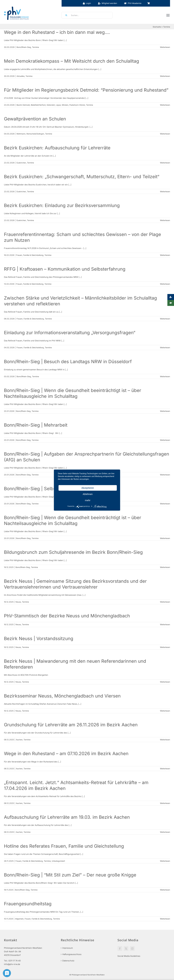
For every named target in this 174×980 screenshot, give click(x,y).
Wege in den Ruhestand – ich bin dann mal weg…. (57, 32)
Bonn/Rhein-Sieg (24, 47)
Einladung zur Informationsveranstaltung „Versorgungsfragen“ (70, 333)
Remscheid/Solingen (35, 134)
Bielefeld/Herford (38, 105)
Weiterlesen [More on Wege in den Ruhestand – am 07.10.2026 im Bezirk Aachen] (165, 769)
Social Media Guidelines (129, 956)
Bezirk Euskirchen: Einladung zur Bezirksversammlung (62, 205)
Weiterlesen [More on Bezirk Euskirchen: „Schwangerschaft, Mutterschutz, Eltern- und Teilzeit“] (165, 191)
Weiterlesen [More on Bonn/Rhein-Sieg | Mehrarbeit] (165, 440)
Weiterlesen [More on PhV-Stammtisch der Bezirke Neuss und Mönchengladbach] (165, 624)
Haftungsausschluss (72, 954)
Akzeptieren (88, 488)
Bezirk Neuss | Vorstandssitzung (39, 638)
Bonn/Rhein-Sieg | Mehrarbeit (36, 425)
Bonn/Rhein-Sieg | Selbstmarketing (41, 489)
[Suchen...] (87, 15)
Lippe (58, 105)
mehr (88, 500)
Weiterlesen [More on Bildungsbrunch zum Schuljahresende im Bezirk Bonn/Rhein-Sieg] (165, 567)
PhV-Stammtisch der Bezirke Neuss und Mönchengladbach (67, 616)
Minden (65, 105)
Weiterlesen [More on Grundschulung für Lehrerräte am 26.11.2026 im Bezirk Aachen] (165, 740)
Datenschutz (68, 961)
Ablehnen (88, 494)
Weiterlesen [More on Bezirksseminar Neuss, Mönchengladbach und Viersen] (165, 711)
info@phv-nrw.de (12, 964)
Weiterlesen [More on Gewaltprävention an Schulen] (165, 134)
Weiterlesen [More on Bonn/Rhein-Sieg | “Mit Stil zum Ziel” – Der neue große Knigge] (165, 890)
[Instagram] (132, 949)
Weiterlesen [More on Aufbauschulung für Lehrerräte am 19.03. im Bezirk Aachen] (165, 832)
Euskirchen (21, 163)
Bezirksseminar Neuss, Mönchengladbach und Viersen (62, 696)
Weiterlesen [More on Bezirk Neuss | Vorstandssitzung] (165, 647)
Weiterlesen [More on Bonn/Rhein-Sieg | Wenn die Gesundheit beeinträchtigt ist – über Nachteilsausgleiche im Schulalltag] (165, 411)
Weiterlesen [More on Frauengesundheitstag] (165, 919)
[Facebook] (120, 949)
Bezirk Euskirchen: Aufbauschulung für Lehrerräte (57, 148)
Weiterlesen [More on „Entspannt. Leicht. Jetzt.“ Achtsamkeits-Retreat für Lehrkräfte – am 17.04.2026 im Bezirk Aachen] (165, 803)
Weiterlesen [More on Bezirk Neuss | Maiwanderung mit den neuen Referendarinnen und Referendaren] (165, 682)
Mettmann (21, 134)
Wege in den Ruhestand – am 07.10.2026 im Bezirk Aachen (66, 753)
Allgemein (19, 919)
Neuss (18, 602)
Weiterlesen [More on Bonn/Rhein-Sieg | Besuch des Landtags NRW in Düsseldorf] (165, 376)
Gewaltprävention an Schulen (35, 119)
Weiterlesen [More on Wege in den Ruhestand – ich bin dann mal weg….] (165, 47)
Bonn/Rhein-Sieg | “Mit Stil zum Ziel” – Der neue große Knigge (70, 875)
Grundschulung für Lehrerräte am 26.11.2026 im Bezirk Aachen (71, 725)
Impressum (68, 948)
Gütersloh (51, 105)
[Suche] (65, 15)
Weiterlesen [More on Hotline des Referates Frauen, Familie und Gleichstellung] (165, 861)
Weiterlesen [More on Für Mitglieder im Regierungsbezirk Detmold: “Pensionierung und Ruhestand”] (165, 105)
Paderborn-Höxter (77, 105)
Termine (35, 47)
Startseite (157, 27)
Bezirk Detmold (23, 105)
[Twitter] (126, 949)
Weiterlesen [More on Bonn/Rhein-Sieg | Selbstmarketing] (165, 504)
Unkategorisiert (58, 861)
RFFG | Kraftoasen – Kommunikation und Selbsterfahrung (65, 269)
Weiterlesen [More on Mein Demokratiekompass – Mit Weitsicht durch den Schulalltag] (165, 76)
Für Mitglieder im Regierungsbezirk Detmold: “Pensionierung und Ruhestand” (86, 90)
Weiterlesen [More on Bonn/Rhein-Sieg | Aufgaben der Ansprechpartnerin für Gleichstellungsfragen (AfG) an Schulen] (165, 475)
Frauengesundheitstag (28, 904)
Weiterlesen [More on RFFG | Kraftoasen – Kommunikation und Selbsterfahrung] (165, 284)
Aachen (19, 740)
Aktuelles (21, 76)
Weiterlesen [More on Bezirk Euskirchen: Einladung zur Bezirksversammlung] (165, 220)
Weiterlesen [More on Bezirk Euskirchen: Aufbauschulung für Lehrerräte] (165, 163)
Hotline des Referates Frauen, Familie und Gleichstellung (64, 846)
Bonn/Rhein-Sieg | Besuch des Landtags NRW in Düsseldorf (68, 362)
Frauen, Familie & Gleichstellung (30, 255)
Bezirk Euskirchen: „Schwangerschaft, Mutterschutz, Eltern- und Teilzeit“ (82, 177)
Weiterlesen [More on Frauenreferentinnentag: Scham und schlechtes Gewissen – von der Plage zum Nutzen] (165, 255)
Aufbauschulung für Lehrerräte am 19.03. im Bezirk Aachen (67, 817)
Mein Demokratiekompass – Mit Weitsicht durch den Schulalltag (72, 61)
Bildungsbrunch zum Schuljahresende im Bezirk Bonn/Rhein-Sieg (73, 552)
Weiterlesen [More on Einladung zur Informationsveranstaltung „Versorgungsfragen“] (165, 347)
